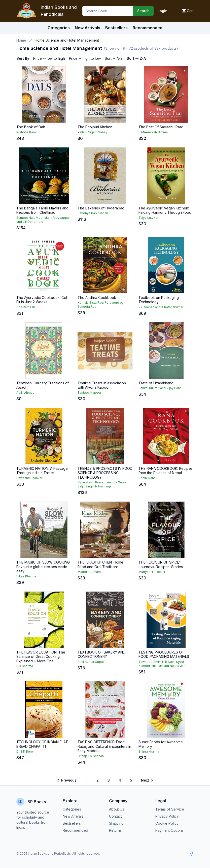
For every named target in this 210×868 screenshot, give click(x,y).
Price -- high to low (85, 58)
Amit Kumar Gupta (91, 662)
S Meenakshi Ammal (153, 132)
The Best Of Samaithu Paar (161, 127)
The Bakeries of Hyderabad (101, 208)
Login (163, 11)
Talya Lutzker (148, 218)
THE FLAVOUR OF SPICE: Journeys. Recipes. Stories (161, 564)
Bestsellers (72, 823)
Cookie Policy (167, 823)
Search (143, 11)
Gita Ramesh (26, 307)
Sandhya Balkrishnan (93, 213)
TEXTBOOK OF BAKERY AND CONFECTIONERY (101, 654)
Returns (115, 830)
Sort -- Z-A (136, 58)
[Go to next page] (147, 780)
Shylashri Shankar (29, 478)
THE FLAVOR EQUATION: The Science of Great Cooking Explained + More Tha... (41, 657)
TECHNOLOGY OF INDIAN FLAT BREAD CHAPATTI (42, 744)
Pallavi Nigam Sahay (92, 132)
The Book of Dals (31, 127)
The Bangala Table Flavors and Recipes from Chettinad (42, 210)
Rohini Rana (147, 478)
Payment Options (169, 830)
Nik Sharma (25, 666)
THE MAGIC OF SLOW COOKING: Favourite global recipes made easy (43, 567)
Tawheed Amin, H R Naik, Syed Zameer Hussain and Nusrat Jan (162, 664)
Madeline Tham (89, 572)
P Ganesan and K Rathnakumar (161, 307)
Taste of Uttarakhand (156, 383)
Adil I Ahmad (25, 393)
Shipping (116, 823)
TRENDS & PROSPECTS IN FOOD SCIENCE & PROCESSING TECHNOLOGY (105, 473)
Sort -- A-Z (114, 58)
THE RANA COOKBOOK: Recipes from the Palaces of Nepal (166, 471)
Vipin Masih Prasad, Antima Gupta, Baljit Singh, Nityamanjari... (102, 484)
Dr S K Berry (25, 751)
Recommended (75, 830)
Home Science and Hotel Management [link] (67, 40)
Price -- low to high (49, 58)
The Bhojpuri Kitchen (95, 127)
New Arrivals (73, 816)
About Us (117, 809)
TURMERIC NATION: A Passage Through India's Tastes (42, 471)
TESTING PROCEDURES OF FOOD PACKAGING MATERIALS (164, 654)
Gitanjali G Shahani (91, 756)
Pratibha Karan (27, 132)
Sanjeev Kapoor (89, 393)
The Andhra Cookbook (97, 298)
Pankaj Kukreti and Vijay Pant (160, 388)
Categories (59, 28)
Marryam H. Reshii (152, 572)
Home (21, 40)
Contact (115, 816)
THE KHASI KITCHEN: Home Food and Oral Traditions (100, 564)
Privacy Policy (167, 816)
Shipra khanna (149, 751)
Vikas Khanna (26, 576)
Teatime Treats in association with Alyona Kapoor (102, 385)
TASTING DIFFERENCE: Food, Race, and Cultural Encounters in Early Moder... (104, 746)
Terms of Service (170, 809)
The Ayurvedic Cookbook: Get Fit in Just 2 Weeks (42, 300)
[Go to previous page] (67, 780)
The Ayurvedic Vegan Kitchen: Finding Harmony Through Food (165, 210)
